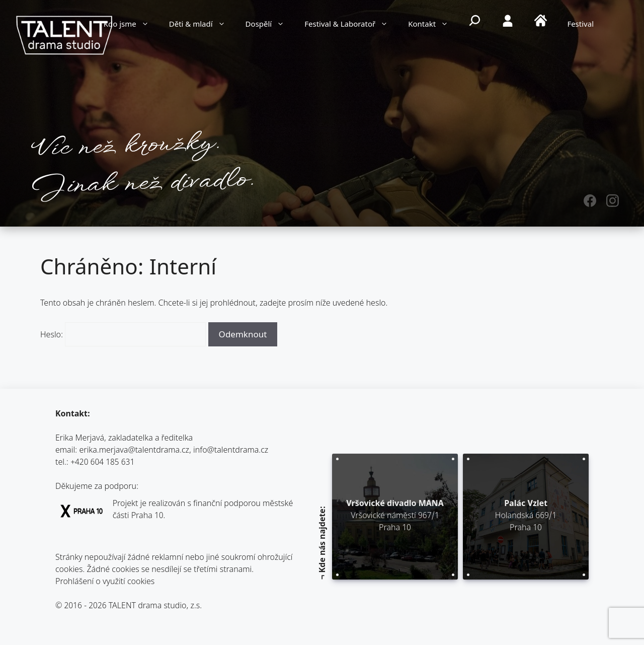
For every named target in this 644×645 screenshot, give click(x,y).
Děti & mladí (202, 25)
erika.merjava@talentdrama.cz (135, 451)
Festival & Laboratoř (351, 25)
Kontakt (433, 25)
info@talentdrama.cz (231, 451)
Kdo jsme (131, 25)
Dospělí (270, 25)
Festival (580, 25)
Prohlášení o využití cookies (105, 582)
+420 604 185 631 (102, 463)
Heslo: (123, 336)
